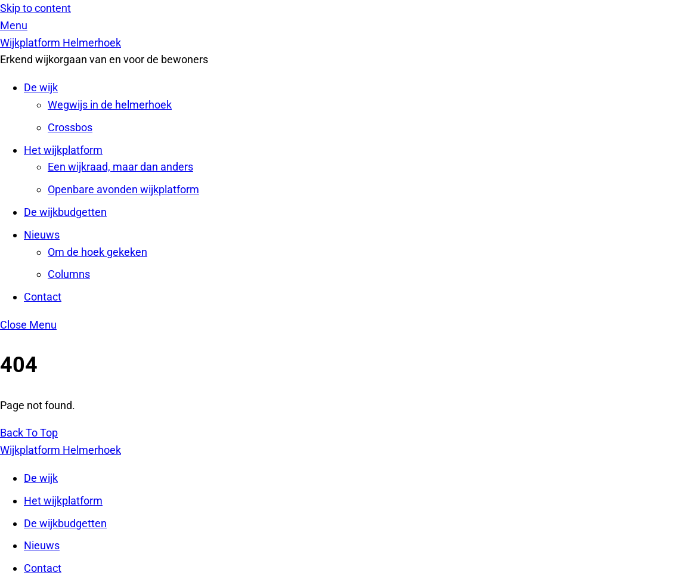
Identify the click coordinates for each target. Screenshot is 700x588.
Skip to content (35, 8)
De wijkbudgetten (65, 212)
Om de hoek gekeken (97, 252)
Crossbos (70, 127)
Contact (43, 297)
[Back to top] (29, 433)
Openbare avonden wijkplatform (123, 189)
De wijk (41, 87)
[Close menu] (28, 325)
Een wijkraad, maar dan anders (120, 167)
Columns (69, 274)
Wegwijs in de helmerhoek (110, 105)
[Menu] (14, 25)
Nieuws (42, 235)
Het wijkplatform (63, 150)
